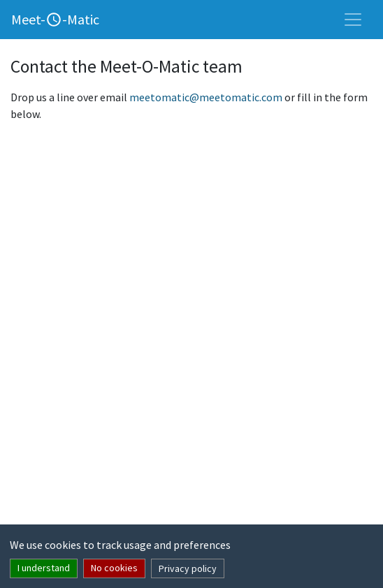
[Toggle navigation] (353, 20)
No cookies (114, 568)
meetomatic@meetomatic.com (206, 97)
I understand (44, 568)
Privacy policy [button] (188, 568)
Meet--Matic (55, 19)
